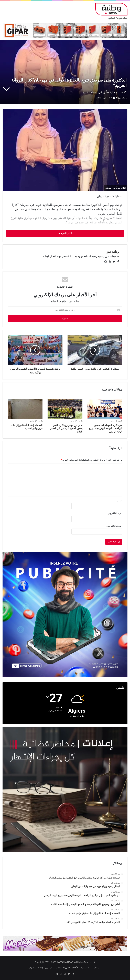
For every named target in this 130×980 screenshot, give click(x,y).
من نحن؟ (97, 968)
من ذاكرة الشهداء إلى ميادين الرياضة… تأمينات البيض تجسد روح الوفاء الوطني (106, 428)
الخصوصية (85, 968)
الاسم (120, 501)
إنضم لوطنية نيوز (53, 968)
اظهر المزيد (65, 233)
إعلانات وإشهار (36, 968)
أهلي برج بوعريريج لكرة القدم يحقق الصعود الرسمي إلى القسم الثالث (66, 428)
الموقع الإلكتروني (114, 526)
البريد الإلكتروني (115, 513)
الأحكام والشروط (71, 968)
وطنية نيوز (122, 98)
